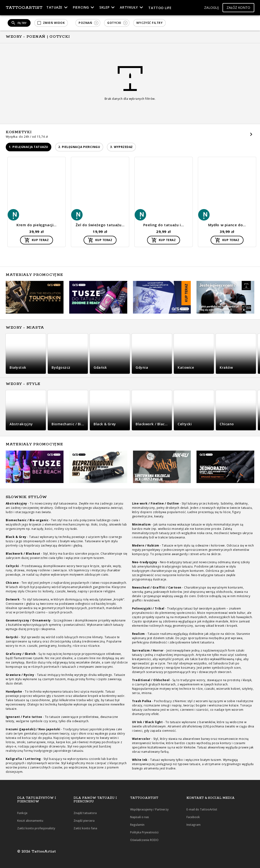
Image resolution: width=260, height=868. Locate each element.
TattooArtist (24, 8)
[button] (211, 8)
